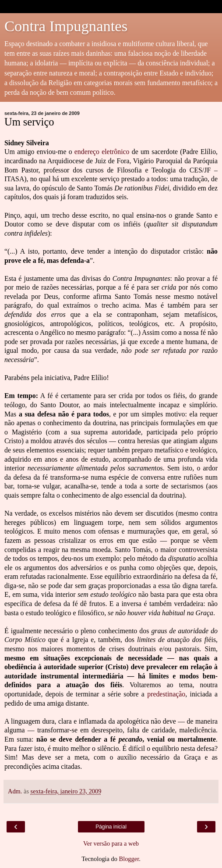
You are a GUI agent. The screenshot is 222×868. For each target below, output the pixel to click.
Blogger (129, 859)
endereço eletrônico (102, 152)
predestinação (166, 694)
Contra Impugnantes (66, 26)
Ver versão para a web (111, 843)
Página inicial (111, 827)
